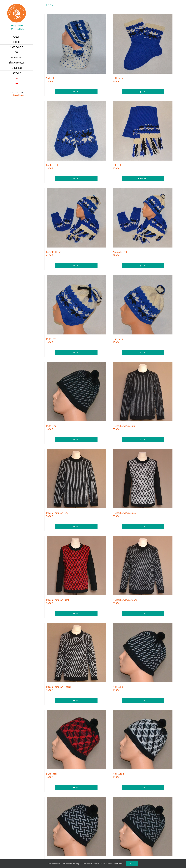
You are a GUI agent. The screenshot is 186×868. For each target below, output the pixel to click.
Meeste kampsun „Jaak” (125, 513)
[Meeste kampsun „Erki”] (143, 392)
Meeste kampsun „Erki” (124, 426)
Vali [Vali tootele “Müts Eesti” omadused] (78, 353)
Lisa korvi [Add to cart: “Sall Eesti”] (144, 179)
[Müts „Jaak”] (76, 740)
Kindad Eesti (52, 165)
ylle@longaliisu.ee (17, 95)
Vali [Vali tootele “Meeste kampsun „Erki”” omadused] (144, 440)
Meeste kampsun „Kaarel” (125, 600)
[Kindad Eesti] (76, 131)
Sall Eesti (117, 165)
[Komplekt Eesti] (76, 218)
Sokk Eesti (118, 78)
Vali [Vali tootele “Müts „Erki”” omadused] (78, 440)
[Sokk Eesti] (143, 44)
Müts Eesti (51, 339)
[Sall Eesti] (143, 131)
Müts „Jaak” (52, 774)
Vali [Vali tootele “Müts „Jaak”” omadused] (78, 787)
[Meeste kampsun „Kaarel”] (143, 566)
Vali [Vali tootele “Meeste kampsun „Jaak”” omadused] (144, 527)
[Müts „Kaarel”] (76, 827)
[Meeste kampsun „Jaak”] (143, 479)
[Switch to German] (17, 84)
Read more (118, 864)
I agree (132, 864)
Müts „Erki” (52, 426)
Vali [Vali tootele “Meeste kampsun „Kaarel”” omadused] (144, 614)
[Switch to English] (17, 78)
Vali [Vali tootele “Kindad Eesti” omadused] (78, 179)
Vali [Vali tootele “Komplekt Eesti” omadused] (78, 266)
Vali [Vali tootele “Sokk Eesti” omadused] (144, 92)
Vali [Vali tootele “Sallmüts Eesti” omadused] (78, 92)
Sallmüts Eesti (53, 78)
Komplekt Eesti (54, 252)
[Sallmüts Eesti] (76, 44)
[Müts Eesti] (76, 305)
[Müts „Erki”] (76, 392)
